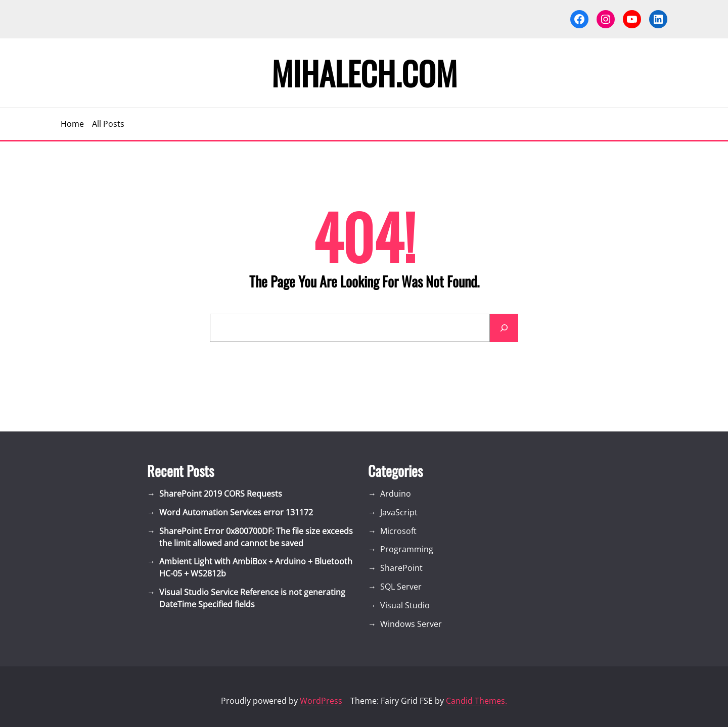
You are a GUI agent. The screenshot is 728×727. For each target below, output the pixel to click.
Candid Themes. (476, 701)
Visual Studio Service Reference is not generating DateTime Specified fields (252, 598)
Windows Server (411, 624)
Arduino (396, 494)
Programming (407, 549)
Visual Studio (405, 605)
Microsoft (398, 531)
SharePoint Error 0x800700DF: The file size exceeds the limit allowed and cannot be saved (256, 537)
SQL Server (401, 587)
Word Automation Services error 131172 (236, 512)
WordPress (321, 701)
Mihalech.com (364, 73)
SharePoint (401, 568)
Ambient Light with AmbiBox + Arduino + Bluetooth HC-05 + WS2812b (256, 567)
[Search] (504, 328)
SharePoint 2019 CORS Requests (221, 494)
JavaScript (399, 512)
